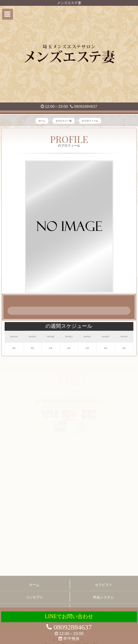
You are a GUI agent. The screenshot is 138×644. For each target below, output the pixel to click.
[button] (8, 14)
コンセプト (34, 597)
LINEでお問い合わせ (69, 616)
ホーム (34, 585)
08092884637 (84, 106)
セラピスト (104, 585)
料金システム (104, 597)
